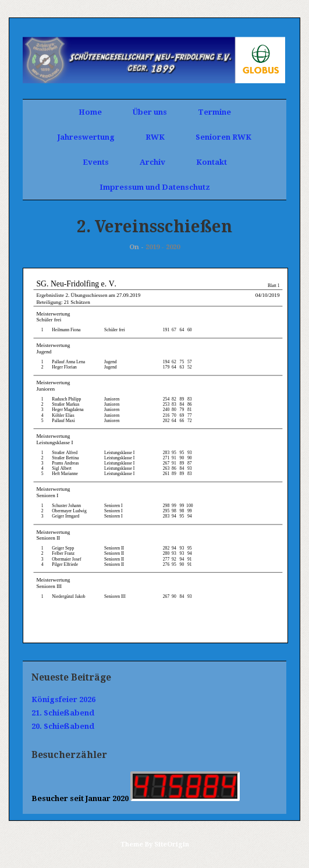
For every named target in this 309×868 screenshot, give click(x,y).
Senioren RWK (223, 137)
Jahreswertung (86, 137)
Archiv (152, 162)
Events (96, 162)
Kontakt (212, 162)
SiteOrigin (172, 844)
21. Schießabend (63, 713)
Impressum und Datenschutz (155, 187)
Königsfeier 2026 (63, 699)
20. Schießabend (63, 726)
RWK (155, 137)
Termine (214, 112)
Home (90, 112)
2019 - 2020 (163, 247)
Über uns (150, 112)
